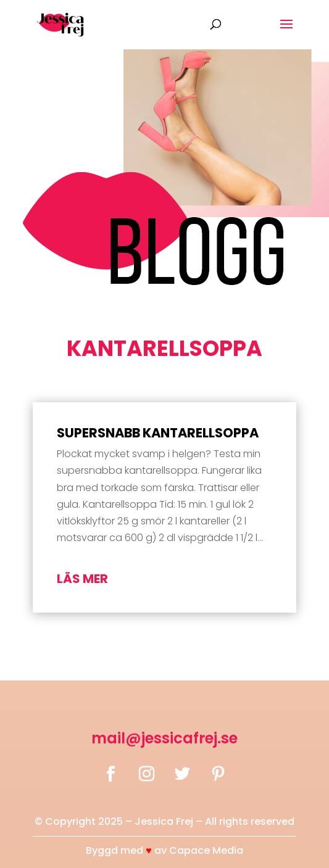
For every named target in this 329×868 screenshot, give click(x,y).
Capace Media (206, 850)
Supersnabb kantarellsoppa (158, 433)
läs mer (82, 579)
